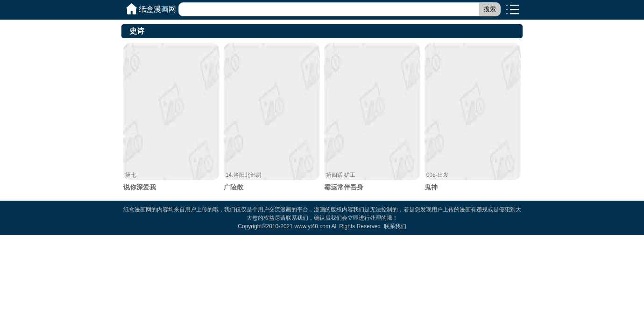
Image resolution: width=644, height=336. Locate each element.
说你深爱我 (171, 117)
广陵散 (272, 117)
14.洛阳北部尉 (244, 175)
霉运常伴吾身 (372, 117)
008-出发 (438, 175)
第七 (131, 175)
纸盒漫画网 (157, 9)
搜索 (490, 9)
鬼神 (473, 117)
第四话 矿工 (341, 175)
